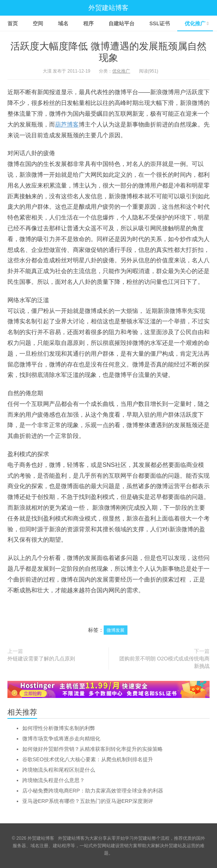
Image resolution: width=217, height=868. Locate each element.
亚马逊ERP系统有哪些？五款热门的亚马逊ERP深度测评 (88, 801)
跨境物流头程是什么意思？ (54, 780)
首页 (13, 23)
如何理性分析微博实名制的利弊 (59, 728)
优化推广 (195, 23)
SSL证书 (160, 23)
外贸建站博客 (108, 8)
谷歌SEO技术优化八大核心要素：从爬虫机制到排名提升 (88, 759)
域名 (63, 23)
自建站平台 (122, 23)
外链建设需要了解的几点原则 (41, 659)
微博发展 (116, 630)
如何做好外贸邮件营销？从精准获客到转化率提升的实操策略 (93, 749)
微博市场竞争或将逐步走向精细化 (61, 739)
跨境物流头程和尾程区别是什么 (59, 770)
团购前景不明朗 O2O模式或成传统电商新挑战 (164, 662)
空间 (38, 23)
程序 (88, 23)
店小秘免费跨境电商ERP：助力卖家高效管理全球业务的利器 (93, 791)
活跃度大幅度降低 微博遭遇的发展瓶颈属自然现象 (108, 52)
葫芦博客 (67, 124)
